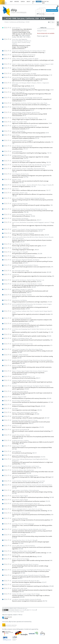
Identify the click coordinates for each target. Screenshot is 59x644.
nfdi (33, 1)
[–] (40, 28)
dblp (11, 1)
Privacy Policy (16, 612)
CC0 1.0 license (32, 610)
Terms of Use (9, 612)
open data (22, 610)
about (28, 1)
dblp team (25, 608)
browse (17, 1)
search (23, 1)
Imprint (22, 612)
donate (39, 1)
